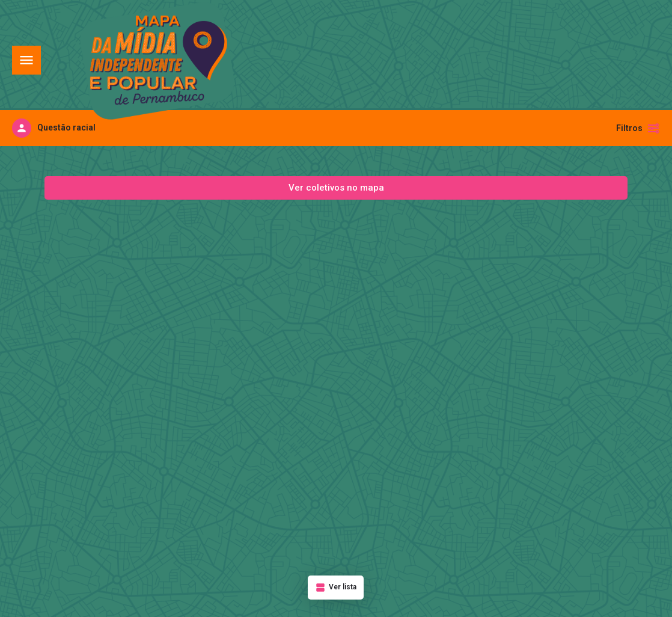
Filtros (638, 128)
